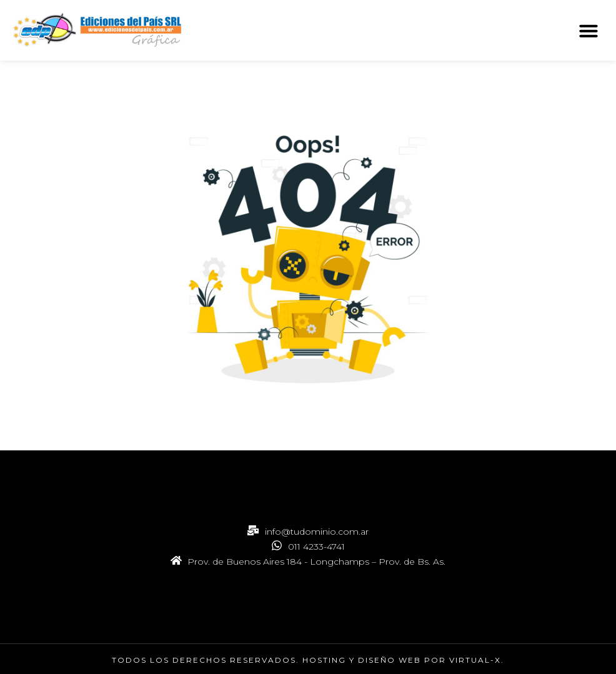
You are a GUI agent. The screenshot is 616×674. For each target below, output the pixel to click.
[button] (589, 31)
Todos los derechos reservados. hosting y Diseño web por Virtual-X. (308, 660)
